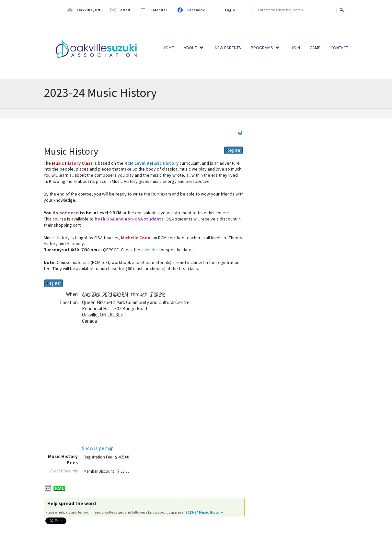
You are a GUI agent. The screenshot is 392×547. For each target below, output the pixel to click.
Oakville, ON (89, 10)
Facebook (196, 10)
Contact (339, 48)
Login (230, 10)
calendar (150, 250)
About (190, 48)
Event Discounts (64, 471)
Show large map (98, 448)
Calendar (159, 10)
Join (295, 48)
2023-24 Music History (204, 512)
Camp (315, 48)
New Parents (228, 48)
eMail (125, 10)
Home (168, 48)
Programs (262, 48)
